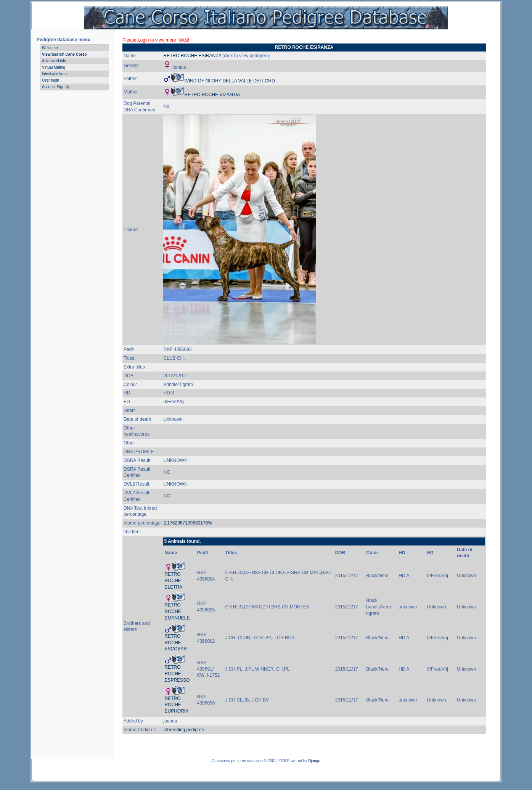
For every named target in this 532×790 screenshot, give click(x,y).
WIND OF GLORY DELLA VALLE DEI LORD (229, 81)
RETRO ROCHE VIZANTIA (212, 95)
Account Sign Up (56, 87)
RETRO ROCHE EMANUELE (177, 611)
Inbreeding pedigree (184, 730)
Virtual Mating (54, 67)
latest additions (55, 74)
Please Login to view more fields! (156, 40)
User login (51, 80)
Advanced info (54, 61)
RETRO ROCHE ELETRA (173, 581)
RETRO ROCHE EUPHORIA (176, 705)
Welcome (50, 48)
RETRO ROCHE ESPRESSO (177, 674)
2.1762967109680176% (187, 523)
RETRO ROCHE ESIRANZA (192, 56)
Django (314, 761)
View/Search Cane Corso (64, 54)
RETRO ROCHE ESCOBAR (176, 643)
